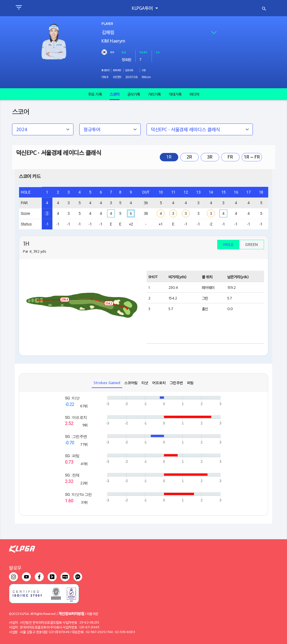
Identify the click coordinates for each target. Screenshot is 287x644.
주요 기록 (95, 94)
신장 (144, 70)
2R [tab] (189, 157)
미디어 (194, 94)
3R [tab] (210, 157)
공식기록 (134, 94)
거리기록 (154, 94)
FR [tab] (230, 157)
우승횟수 (143, 52)
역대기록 (175, 94)
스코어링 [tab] (131, 383)
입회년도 (129, 70)
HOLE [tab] (228, 245)
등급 (124, 52)
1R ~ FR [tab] (252, 157)
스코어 (114, 94)
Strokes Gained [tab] (107, 383)
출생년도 (106, 70)
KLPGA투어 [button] (143, 8)
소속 (158, 52)
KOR (112, 52)
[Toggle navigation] (19, 8)
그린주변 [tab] (176, 383)
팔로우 (15, 568)
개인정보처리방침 (71, 613)
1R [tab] (169, 157)
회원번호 (117, 70)
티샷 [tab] (145, 383)
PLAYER (107, 24)
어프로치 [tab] (159, 383)
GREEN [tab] (252, 245)
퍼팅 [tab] (190, 383)
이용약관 (92, 614)
